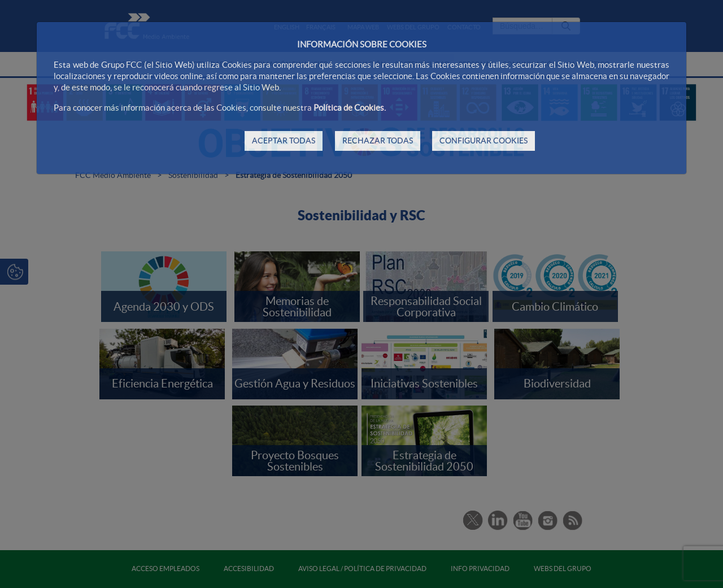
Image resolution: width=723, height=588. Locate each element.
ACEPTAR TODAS (284, 141)
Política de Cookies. (350, 108)
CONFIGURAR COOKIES (484, 141)
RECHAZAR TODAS (378, 141)
